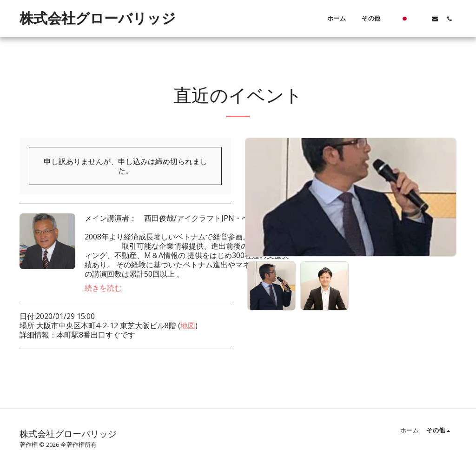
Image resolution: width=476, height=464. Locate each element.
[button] (420, 19)
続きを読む (103, 288)
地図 (188, 325)
